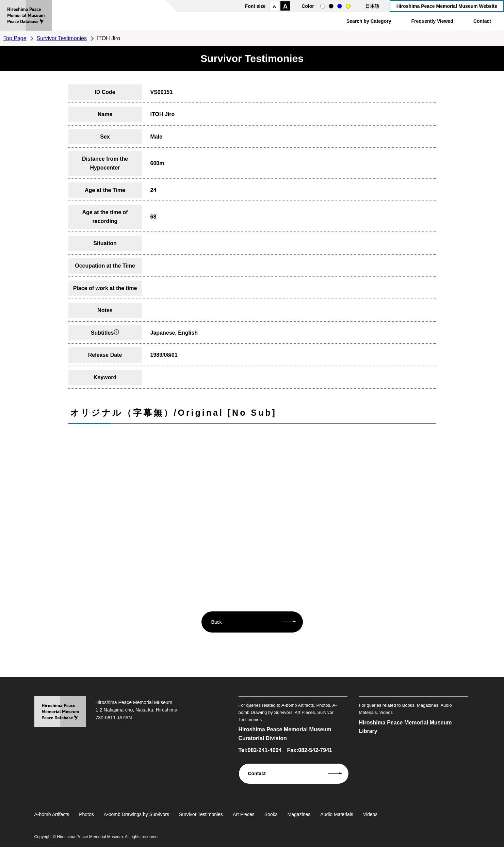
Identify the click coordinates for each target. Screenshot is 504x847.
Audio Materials (337, 814)
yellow (348, 6)
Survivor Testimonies (62, 38)
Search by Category (369, 21)
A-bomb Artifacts (52, 814)
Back (217, 622)
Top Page (15, 38)
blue (340, 6)
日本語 (372, 6)
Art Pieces (244, 814)
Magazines (299, 814)
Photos (86, 814)
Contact (482, 21)
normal (323, 6)
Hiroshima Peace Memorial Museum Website (447, 6)
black (331, 6)
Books (271, 814)
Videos (370, 814)
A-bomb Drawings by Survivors (136, 814)
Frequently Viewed (432, 21)
